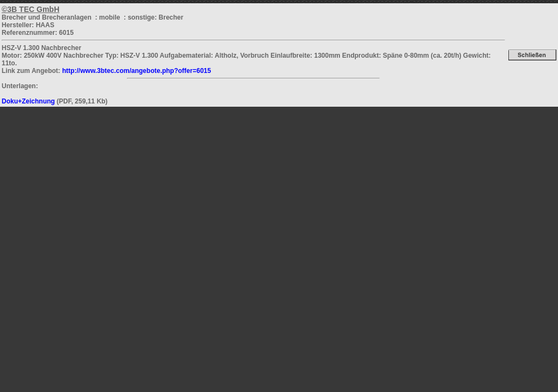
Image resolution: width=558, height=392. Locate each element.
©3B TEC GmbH (31, 9)
